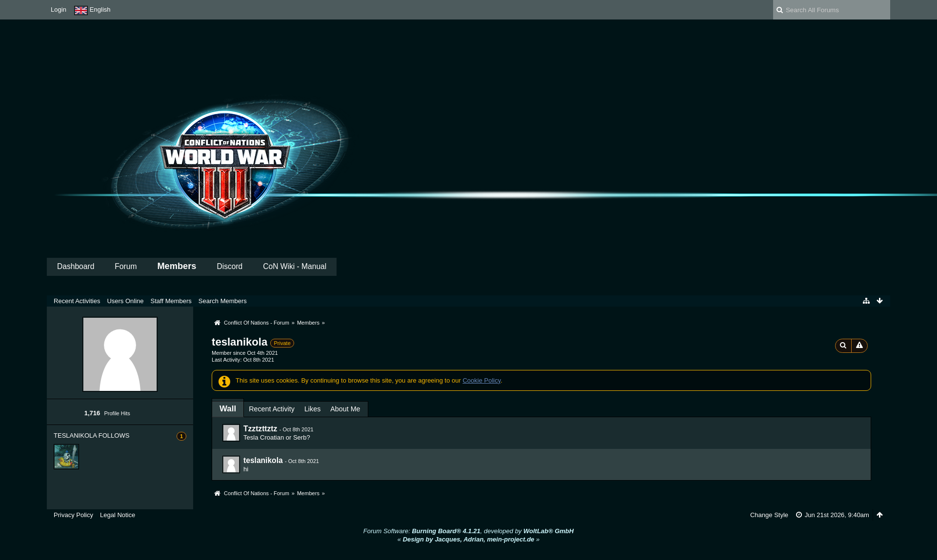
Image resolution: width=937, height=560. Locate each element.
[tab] (228, 409)
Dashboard (76, 266)
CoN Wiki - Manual (295, 266)
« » (468, 539)
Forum (126, 266)
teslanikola (263, 460)
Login (59, 10)
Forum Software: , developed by (468, 531)
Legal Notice (118, 515)
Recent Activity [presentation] (272, 409)
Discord (229, 266)
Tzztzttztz (260, 429)
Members (177, 266)
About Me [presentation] (345, 409)
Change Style (769, 515)
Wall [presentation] (228, 409)
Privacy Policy (73, 515)
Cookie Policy (481, 380)
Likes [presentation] (312, 409)
